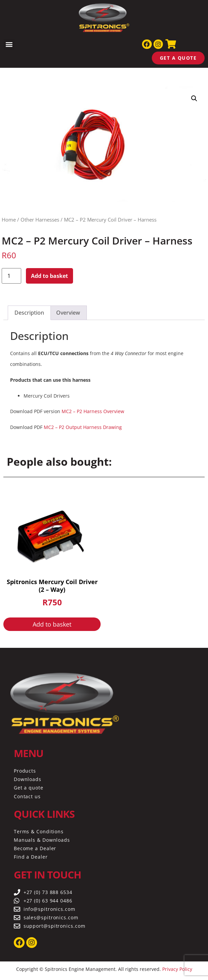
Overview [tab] (68, 313)
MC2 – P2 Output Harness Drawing (83, 427)
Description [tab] (29, 313)
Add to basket (49, 276)
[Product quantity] (11, 276)
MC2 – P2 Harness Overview (93, 411)
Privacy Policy (177, 969)
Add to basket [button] (52, 624)
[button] (9, 44)
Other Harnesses (40, 220)
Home (9, 220)
